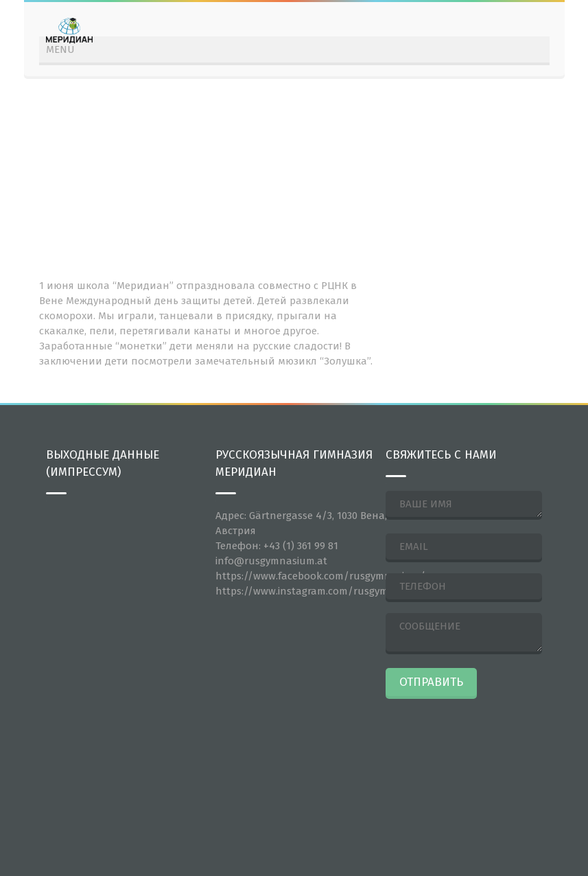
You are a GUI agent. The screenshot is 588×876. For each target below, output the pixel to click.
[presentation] (442, 752)
